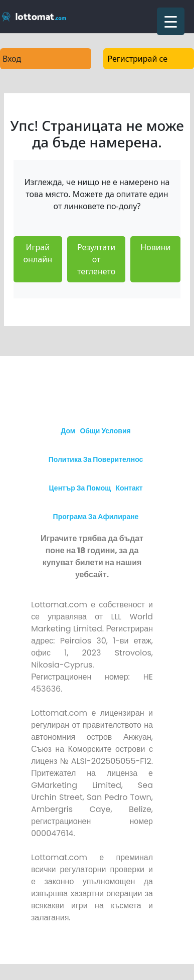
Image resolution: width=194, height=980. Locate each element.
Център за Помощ (80, 488)
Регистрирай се (138, 59)
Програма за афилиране (96, 517)
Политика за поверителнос (96, 459)
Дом (68, 431)
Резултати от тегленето (96, 259)
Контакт (129, 488)
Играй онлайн (38, 253)
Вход (12, 59)
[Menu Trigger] (171, 21)
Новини (155, 247)
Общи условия (105, 431)
